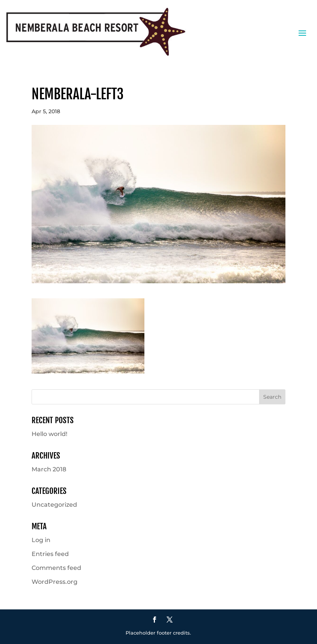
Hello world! (49, 434)
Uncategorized (54, 505)
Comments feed (56, 568)
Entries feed (50, 554)
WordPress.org (55, 582)
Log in (41, 540)
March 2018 (49, 469)
